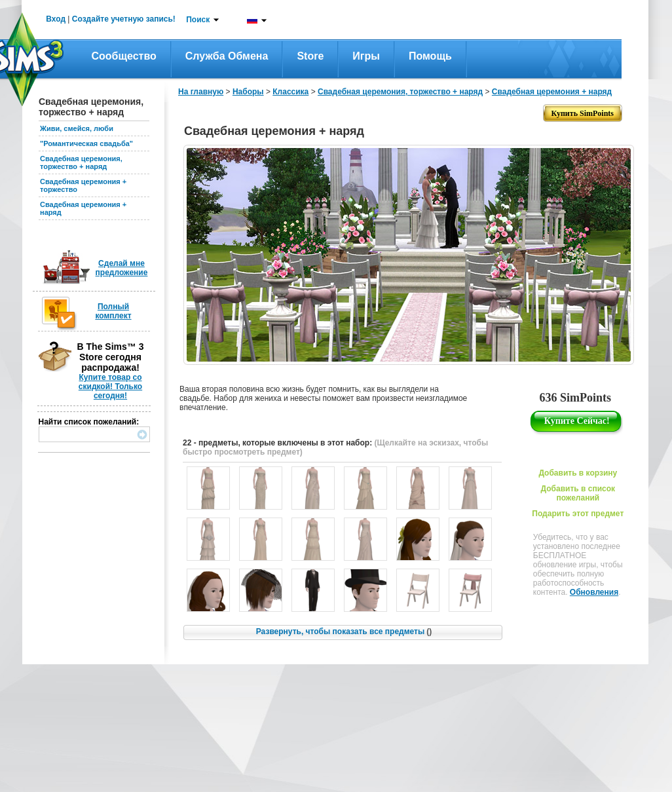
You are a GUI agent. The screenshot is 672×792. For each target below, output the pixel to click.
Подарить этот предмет (578, 514)
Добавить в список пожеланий (578, 493)
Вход (56, 19)
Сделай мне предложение (122, 268)
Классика (290, 92)
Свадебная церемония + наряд (552, 92)
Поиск (198, 20)
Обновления (594, 592)
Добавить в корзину (578, 473)
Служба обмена (227, 56)
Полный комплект (113, 311)
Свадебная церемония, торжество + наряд (81, 162)
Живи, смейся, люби (77, 128)
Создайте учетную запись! (124, 19)
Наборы (248, 92)
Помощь (430, 56)
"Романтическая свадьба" (86, 143)
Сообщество (124, 56)
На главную (201, 92)
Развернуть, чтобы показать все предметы (344, 632)
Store (310, 56)
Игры (366, 56)
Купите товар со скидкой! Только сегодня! (110, 387)
